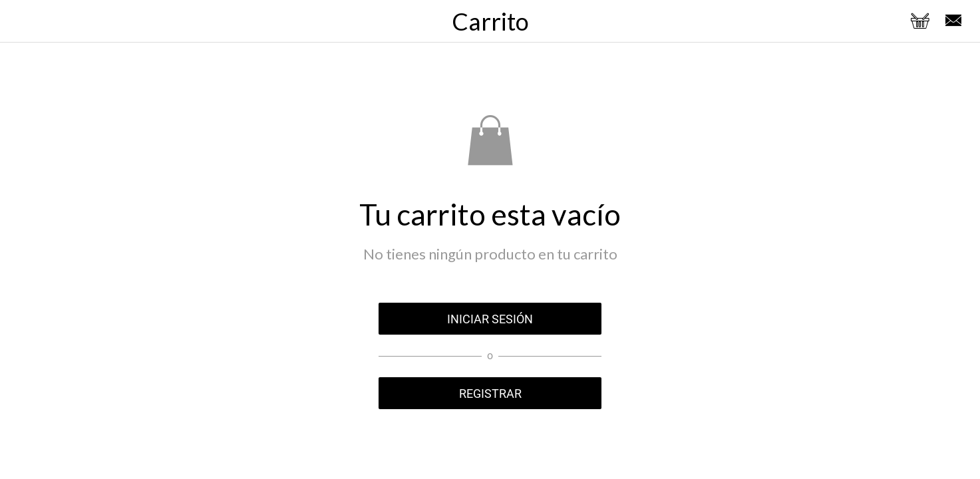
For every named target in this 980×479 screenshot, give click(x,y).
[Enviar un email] (953, 21)
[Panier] (920, 21)
